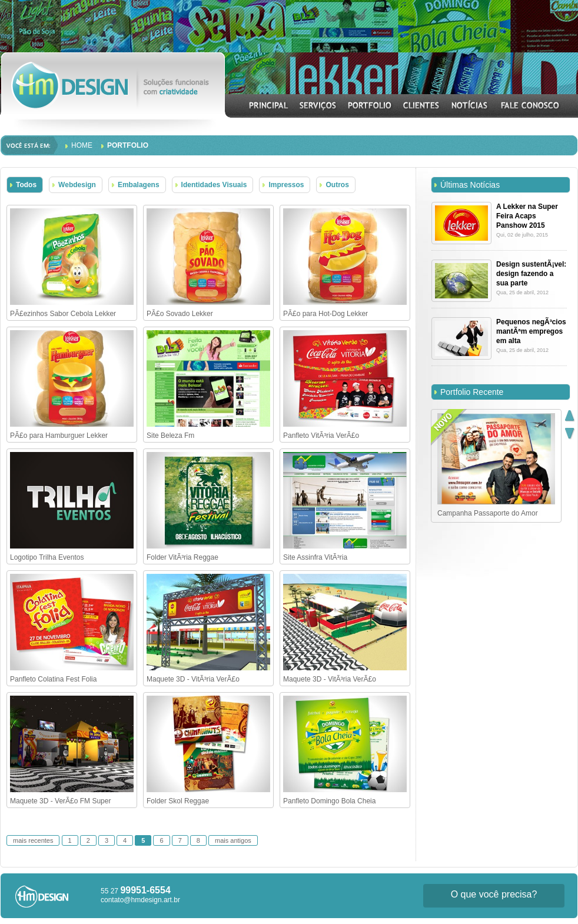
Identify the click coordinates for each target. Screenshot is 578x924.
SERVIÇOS (318, 105)
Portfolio (128, 145)
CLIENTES (421, 105)
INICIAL (269, 105)
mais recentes (33, 840)
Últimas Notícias (470, 185)
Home (82, 145)
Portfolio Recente (472, 392)
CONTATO (530, 105)
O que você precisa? (494, 894)
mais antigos (233, 840)
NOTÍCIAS (470, 105)
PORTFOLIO (370, 105)
